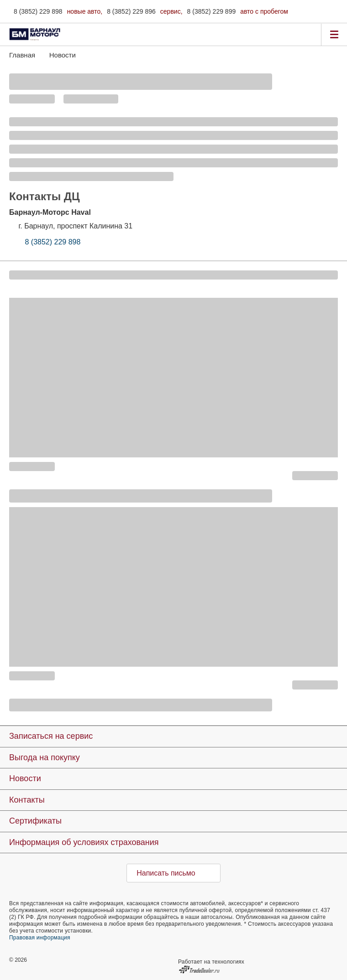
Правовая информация (40, 938)
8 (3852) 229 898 (38, 11)
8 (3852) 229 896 (131, 11)
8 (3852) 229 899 (212, 11)
